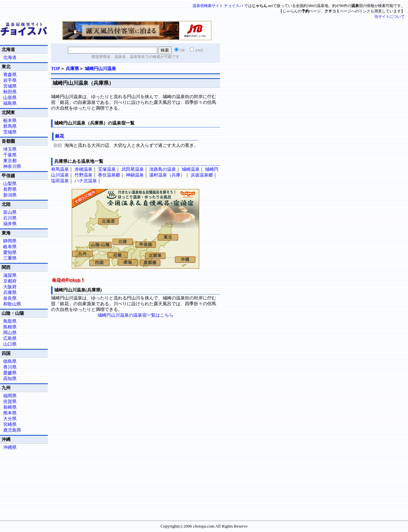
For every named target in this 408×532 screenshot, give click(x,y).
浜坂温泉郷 (202, 175)
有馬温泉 (60, 169)
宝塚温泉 (107, 169)
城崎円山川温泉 (100, 69)
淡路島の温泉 (163, 169)
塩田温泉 (60, 181)
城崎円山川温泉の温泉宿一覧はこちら (135, 315)
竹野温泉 (84, 175)
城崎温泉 (191, 169)
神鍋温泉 (135, 175)
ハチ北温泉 (86, 181)
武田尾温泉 (133, 169)
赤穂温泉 (84, 169)
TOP (56, 69)
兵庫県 (72, 69)
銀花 (60, 136)
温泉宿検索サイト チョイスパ (218, 6)
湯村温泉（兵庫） (167, 175)
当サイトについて (390, 17)
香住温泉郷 (109, 175)
